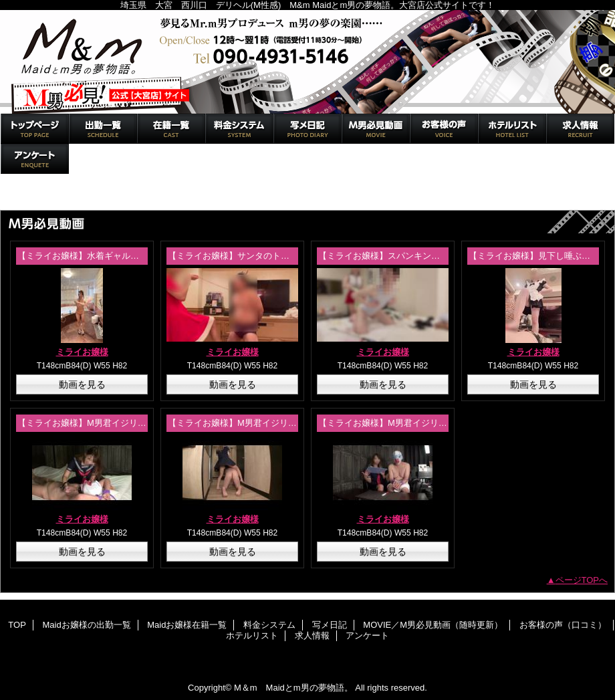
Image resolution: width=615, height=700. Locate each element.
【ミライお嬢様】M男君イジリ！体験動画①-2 (258, 423)
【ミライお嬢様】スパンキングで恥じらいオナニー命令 (427, 256)
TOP (35, 129)
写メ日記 (307, 129)
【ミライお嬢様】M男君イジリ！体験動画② (104, 423)
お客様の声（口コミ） (444, 129)
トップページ (32, 196)
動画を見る (82, 384)
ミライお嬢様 (82, 352)
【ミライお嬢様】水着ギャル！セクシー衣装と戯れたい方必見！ (143, 256)
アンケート (35, 159)
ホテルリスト (512, 129)
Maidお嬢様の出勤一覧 (103, 129)
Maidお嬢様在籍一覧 (171, 129)
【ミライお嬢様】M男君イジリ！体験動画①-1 (408, 423)
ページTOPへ (582, 580)
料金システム (239, 129)
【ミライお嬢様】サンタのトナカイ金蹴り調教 (259, 256)
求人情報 (580, 129)
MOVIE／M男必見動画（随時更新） (376, 129)
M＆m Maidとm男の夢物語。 (307, 62)
